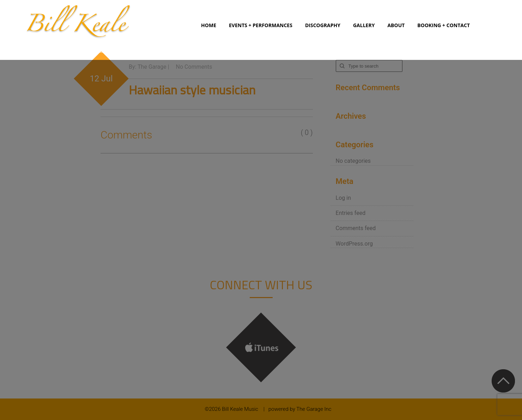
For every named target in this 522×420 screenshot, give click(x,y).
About (396, 25)
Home (209, 25)
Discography (323, 25)
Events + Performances (261, 25)
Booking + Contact (444, 25)
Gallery (364, 25)
